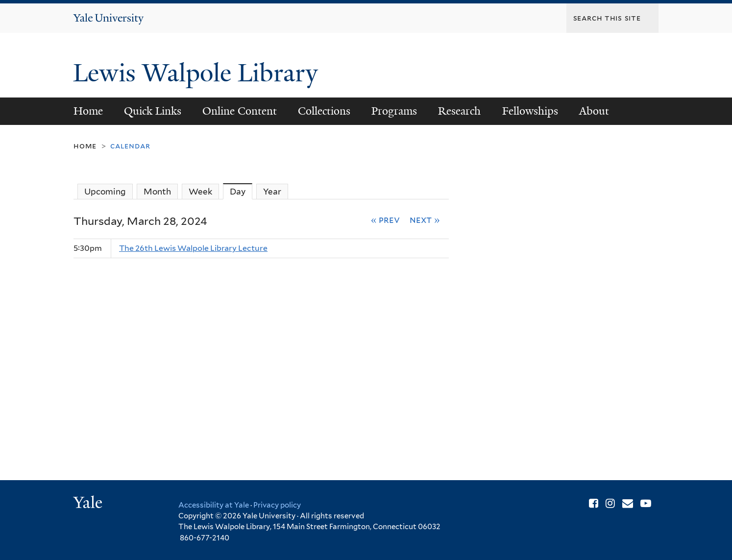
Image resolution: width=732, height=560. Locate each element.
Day (241, 191)
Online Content (240, 111)
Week (200, 192)
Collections (324, 111)
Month (157, 192)
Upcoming (105, 192)
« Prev (386, 219)
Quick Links (153, 111)
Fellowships (530, 111)
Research (459, 111)
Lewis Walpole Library (199, 73)
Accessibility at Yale (214, 505)
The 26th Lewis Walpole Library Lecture (193, 248)
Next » (425, 219)
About (594, 111)
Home (88, 111)
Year (272, 192)
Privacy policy (277, 505)
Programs (394, 111)
